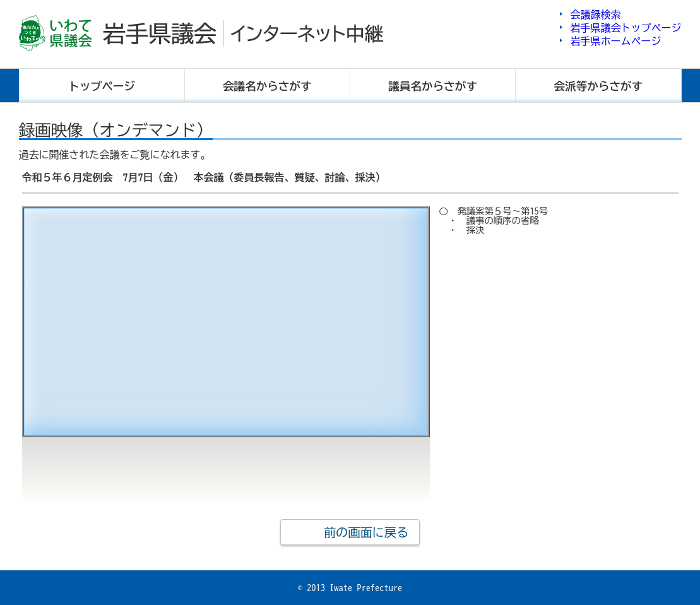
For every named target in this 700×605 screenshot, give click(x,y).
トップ (102, 86)
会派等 (599, 86)
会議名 (267, 86)
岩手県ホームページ (616, 41)
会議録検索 (596, 15)
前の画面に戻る (366, 532)
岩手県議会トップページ (626, 28)
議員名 (433, 86)
